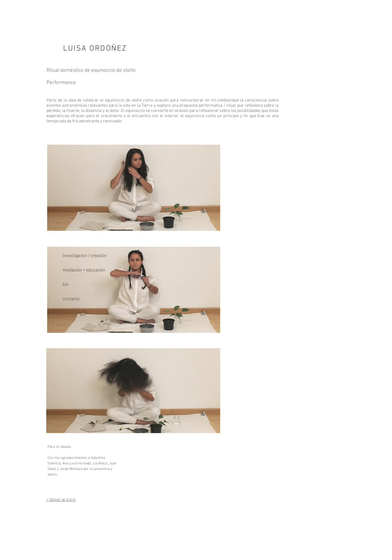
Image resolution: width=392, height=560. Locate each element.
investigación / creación (85, 255)
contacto (71, 299)
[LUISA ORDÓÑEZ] (96, 49)
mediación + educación (84, 270)
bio (66, 284)
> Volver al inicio (61, 500)
